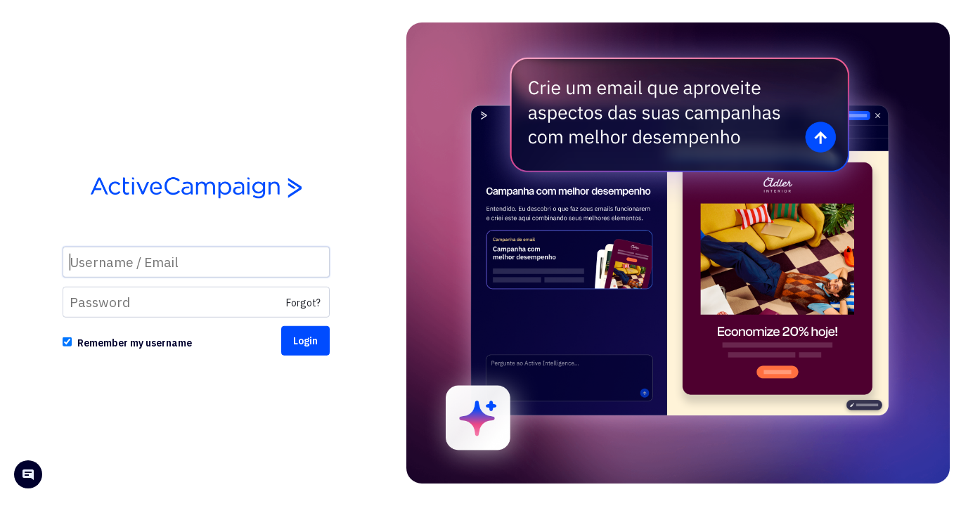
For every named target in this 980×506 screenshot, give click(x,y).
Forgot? (303, 303)
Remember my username (135, 343)
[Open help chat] (28, 476)
